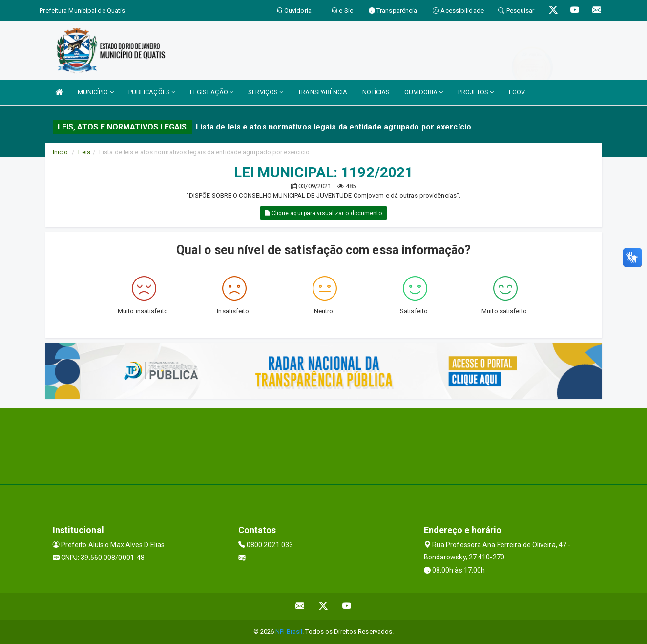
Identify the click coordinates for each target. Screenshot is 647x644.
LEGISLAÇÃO (212, 92)
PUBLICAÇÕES (152, 92)
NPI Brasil (289, 632)
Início (61, 152)
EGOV (517, 92)
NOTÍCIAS (376, 92)
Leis (84, 152)
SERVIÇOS (266, 92)
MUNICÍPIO (96, 92)
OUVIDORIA (424, 92)
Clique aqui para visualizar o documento (323, 213)
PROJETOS (476, 92)
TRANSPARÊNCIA (323, 92)
